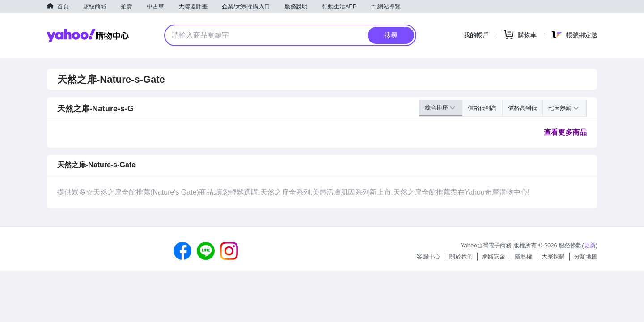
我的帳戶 (476, 35)
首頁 (63, 6)
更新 (590, 245)
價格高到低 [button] (523, 108)
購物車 (527, 35)
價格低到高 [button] (482, 108)
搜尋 (391, 35)
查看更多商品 (565, 132)
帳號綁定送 (582, 35)
